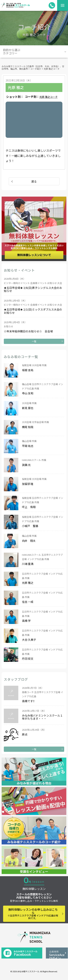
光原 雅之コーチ (49, 97)
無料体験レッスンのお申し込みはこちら (33, 914)
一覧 (34, 341)
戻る (34, 181)
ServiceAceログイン (57, 954)
